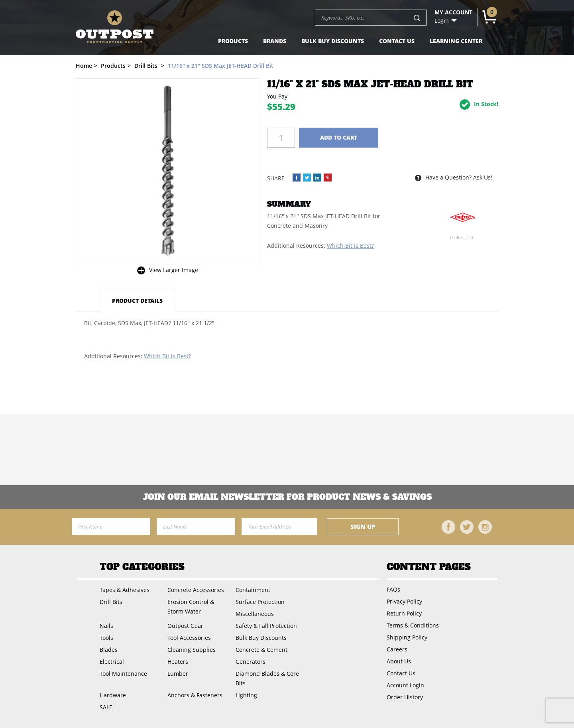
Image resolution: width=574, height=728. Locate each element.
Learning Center (456, 41)
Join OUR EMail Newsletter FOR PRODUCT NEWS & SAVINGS (287, 497)
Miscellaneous (255, 614)
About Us (399, 661)
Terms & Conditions (413, 625)
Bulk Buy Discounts (333, 41)
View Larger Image (174, 270)
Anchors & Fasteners (195, 695)
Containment (253, 590)
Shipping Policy (407, 637)
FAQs (393, 589)
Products (233, 41)
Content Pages (429, 567)
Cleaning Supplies (192, 650)
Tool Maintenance (123, 674)
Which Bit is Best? (350, 246)
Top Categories (142, 567)
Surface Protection (260, 602)
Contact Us (397, 41)
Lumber (178, 674)
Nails (106, 626)
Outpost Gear (185, 626)
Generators (251, 662)
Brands (275, 41)
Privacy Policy (404, 601)
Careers (397, 649)
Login (442, 21)
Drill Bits (111, 602)
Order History (405, 697)
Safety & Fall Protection (266, 626)
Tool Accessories (189, 638)
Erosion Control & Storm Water (191, 607)
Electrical (112, 662)
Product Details (137, 301)
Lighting (246, 695)
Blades (109, 650)
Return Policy (404, 613)
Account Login (405, 685)
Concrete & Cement (261, 650)
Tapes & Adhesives (125, 590)
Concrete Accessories (196, 590)
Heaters (178, 662)
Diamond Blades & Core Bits (267, 678)
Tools (106, 638)
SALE (106, 707)
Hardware (113, 695)
